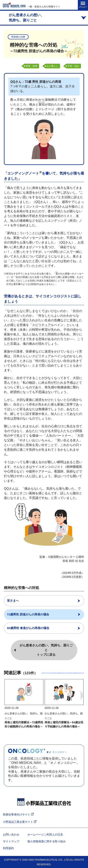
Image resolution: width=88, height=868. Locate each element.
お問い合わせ (11, 835)
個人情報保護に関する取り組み (47, 841)
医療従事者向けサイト (18, 815)
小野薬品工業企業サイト (20, 822)
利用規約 (8, 848)
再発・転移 (31, 66)
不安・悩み (73, 66)
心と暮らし (52, 66)
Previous (6, 695)
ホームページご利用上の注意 (45, 835)
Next (82, 695)
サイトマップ (11, 841)
